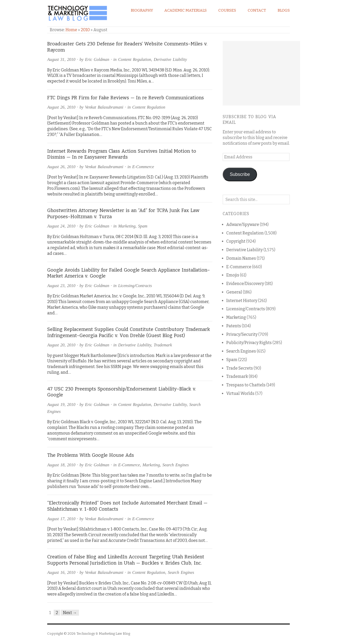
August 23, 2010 (61, 286)
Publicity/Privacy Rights (249, 343)
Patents (234, 326)
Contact (257, 10)
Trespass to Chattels (246, 385)
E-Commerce (143, 167)
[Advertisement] (261, 73)
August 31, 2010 (61, 59)
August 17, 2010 (61, 519)
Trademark (163, 345)
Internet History (242, 301)
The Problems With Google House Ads (91, 455)
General (234, 292)
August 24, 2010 (61, 226)
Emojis (233, 275)
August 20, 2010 (61, 345)
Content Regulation (135, 59)
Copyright (236, 241)
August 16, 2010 (61, 572)
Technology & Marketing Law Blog (103, 634)
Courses (227, 10)
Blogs (284, 10)
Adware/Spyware (243, 225)
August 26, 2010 (61, 107)
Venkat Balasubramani (104, 107)
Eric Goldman (97, 59)
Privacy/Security (242, 334)
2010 (85, 30)
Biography (142, 10)
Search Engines (176, 465)
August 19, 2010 (61, 405)
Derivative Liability (170, 59)
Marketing (127, 226)
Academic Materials (186, 10)
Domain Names (241, 258)
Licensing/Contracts (135, 286)
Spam (143, 226)
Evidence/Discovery (245, 284)
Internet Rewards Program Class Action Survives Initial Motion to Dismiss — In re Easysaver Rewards (122, 154)
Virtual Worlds (240, 393)
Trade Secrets (240, 368)
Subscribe (240, 174)
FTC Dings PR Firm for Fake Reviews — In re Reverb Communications (126, 98)
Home (71, 30)
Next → (70, 613)
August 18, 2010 (61, 465)
